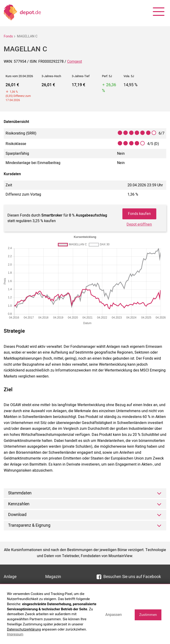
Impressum (15, 634)
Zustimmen (148, 615)
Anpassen (113, 615)
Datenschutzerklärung (24, 629)
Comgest (75, 62)
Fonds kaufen (139, 214)
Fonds (8, 36)
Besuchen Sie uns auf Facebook (129, 577)
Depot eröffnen (139, 224)
